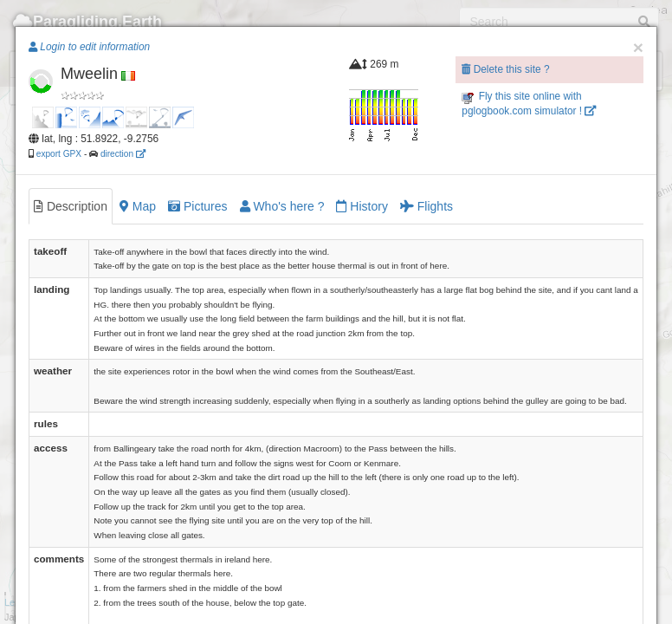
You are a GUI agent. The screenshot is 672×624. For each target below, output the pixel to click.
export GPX (59, 154)
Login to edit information (89, 47)
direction (123, 154)
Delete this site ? (505, 69)
